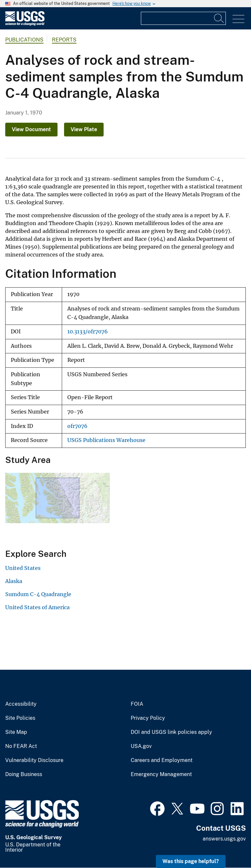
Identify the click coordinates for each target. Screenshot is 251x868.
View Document (31, 129)
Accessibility (21, 704)
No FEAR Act (21, 746)
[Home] (25, 24)
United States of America (37, 607)
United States (23, 568)
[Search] (219, 18)
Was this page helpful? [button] (191, 861)
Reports (64, 40)
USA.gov (141, 746)
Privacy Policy (148, 718)
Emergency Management (161, 774)
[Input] (183, 18)
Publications (24, 40)
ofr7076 (77, 426)
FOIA (137, 704)
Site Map (16, 732)
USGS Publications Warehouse (106, 440)
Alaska (14, 581)
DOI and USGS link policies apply (171, 732)
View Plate (84, 129)
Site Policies (20, 718)
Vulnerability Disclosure (34, 760)
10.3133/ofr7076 (88, 332)
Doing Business (24, 774)
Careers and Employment (162, 760)
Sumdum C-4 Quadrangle (38, 594)
